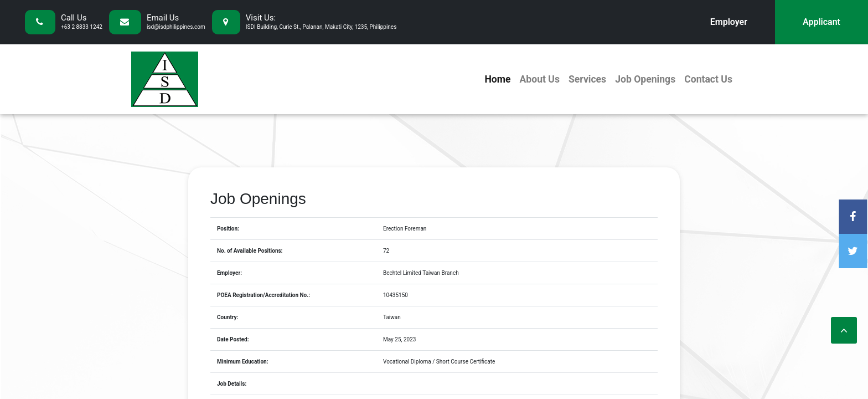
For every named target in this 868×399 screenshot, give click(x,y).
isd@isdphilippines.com (176, 27)
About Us (539, 79)
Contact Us (708, 79)
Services (587, 79)
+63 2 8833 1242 (82, 27)
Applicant (821, 22)
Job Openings (645, 79)
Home (497, 79)
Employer (729, 22)
